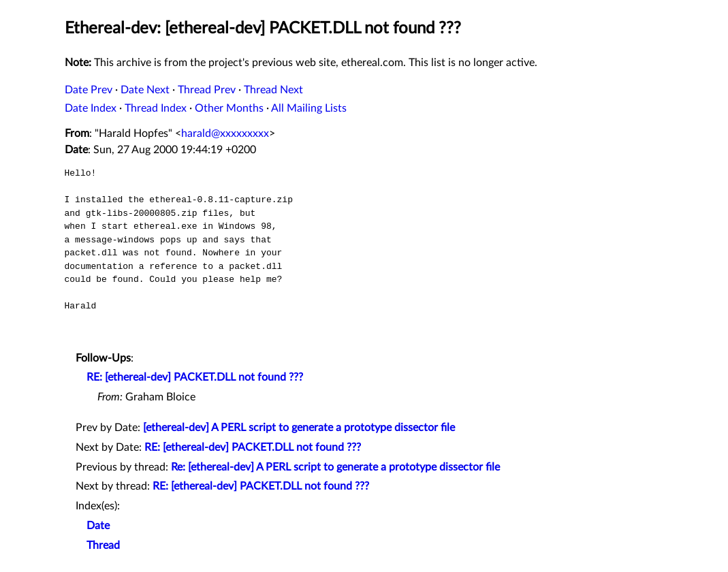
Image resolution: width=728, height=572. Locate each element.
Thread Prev (207, 90)
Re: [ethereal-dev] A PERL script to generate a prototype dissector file (335, 467)
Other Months (229, 108)
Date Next (145, 90)
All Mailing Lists (309, 108)
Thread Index (156, 108)
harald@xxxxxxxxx (225, 133)
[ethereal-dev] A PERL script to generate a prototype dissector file (299, 428)
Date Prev (89, 90)
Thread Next (273, 90)
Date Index (91, 108)
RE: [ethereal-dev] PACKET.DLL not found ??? (195, 377)
